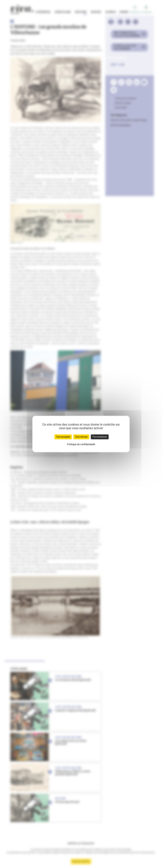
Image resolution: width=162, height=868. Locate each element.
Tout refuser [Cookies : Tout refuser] (81, 437)
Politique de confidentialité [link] (81, 444)
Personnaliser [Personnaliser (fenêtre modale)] (100, 437)
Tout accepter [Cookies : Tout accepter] (63, 437)
